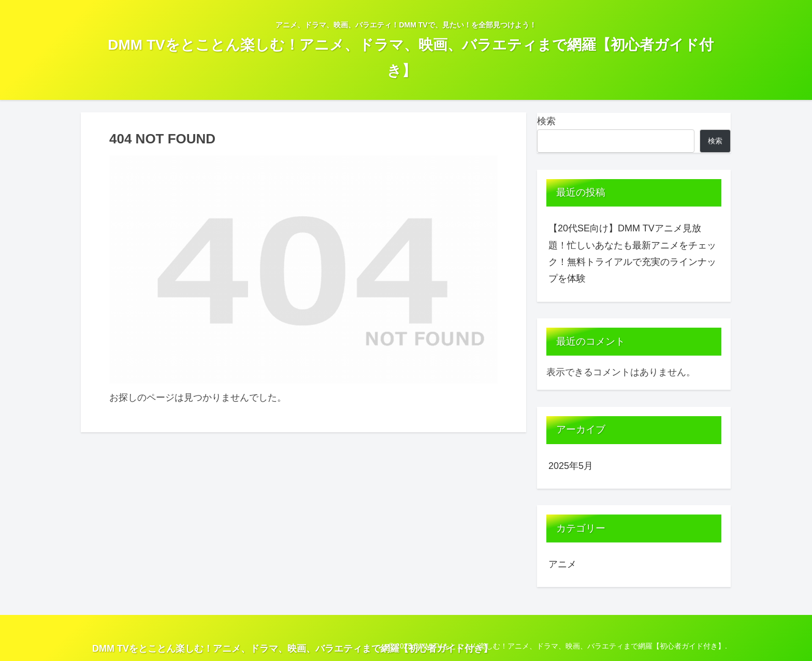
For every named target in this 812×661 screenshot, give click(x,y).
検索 (546, 121)
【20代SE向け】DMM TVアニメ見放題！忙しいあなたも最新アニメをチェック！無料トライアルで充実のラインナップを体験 (632, 253)
